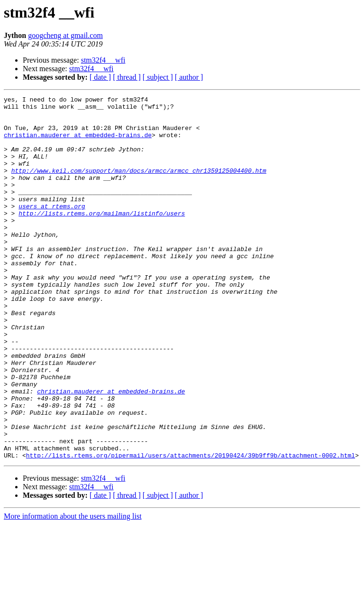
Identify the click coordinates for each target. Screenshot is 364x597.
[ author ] (189, 77)
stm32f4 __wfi (103, 60)
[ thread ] (127, 77)
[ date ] (100, 77)
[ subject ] (158, 77)
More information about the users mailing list (73, 589)
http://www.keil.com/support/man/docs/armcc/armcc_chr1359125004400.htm (139, 186)
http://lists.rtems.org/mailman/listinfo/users (102, 237)
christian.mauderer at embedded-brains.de (78, 143)
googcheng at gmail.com (65, 35)
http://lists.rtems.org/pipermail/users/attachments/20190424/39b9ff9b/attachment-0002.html (191, 528)
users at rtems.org (52, 229)
